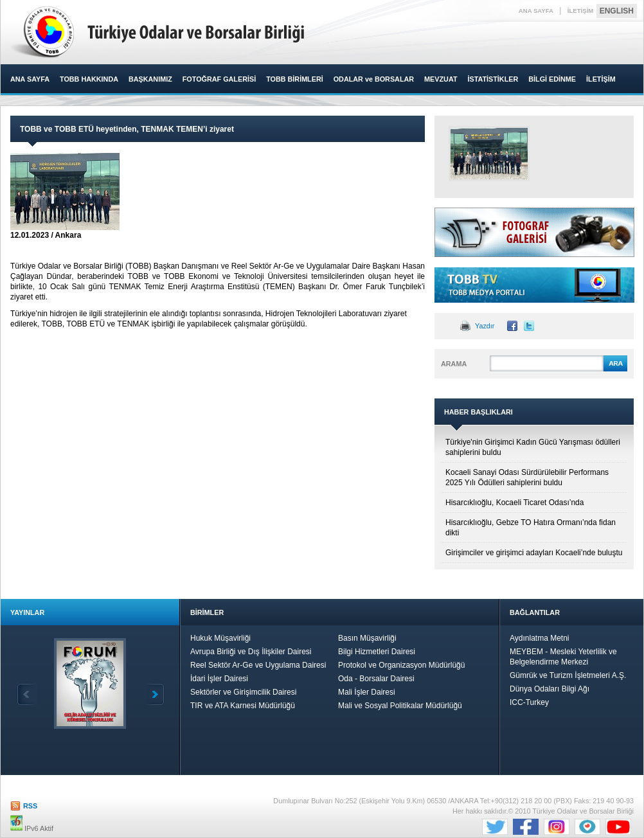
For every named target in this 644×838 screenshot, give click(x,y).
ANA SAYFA (536, 11)
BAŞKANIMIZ (150, 79)
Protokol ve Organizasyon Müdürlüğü (401, 665)
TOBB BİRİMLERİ (295, 79)
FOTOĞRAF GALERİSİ (219, 79)
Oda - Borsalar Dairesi (376, 679)
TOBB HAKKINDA (89, 79)
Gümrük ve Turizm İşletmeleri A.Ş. (568, 675)
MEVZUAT (441, 79)
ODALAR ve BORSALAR (374, 79)
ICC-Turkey (529, 702)
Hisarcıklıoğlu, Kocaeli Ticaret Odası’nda (514, 503)
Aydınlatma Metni (540, 638)
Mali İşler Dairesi (367, 692)
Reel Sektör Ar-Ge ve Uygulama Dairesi (258, 665)
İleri (154, 694)
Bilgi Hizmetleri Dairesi (377, 652)
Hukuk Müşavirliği (220, 638)
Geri (27, 694)
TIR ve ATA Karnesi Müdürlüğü (243, 706)
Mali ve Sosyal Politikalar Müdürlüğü (400, 706)
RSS (30, 806)
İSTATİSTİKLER (493, 79)
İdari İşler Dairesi (219, 679)
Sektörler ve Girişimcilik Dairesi (243, 692)
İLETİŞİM (581, 11)
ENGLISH (617, 11)
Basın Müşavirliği (367, 638)
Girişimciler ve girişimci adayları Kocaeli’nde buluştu (534, 553)
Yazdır (485, 326)
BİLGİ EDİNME (552, 79)
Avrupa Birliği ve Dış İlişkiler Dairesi (251, 652)
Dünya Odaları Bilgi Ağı (550, 689)
